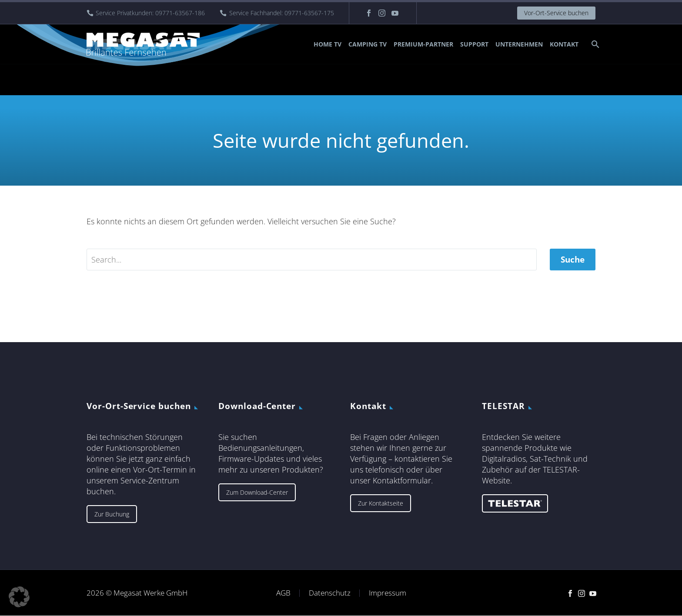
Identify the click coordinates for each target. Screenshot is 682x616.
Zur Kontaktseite (381, 503)
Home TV (328, 44)
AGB (283, 593)
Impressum (388, 593)
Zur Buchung (112, 514)
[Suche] (594, 44)
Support (474, 44)
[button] (19, 597)
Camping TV (368, 44)
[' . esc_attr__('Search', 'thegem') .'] (312, 260)
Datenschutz (330, 593)
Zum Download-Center (257, 492)
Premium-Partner (423, 44)
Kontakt (564, 44)
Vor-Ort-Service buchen (556, 13)
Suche (573, 260)
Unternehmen (519, 44)
